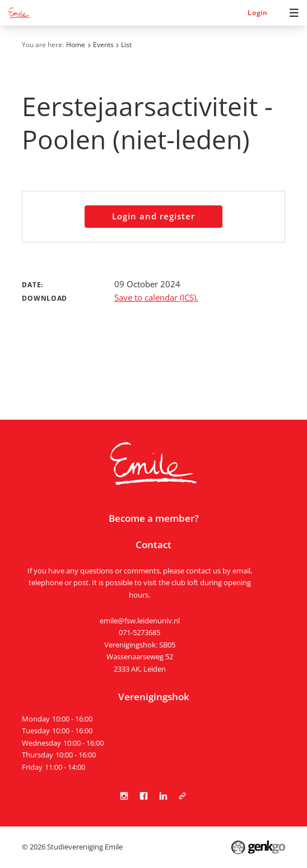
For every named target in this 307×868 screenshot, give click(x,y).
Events (103, 45)
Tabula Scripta (182, 796)
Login (258, 13)
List (126, 45)
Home (76, 45)
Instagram (125, 796)
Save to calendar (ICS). (156, 298)
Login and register (153, 216)
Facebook (144, 796)
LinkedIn (163, 796)
